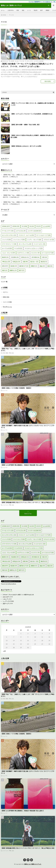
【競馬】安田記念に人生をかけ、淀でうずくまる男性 (26, 146)
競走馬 (36, 10)
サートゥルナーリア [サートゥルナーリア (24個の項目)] (43, 235)
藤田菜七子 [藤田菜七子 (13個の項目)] (24, 266)
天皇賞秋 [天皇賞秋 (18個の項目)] (15, 257)
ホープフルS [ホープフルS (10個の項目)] (7, 248)
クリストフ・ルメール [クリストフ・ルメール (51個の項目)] (26, 235)
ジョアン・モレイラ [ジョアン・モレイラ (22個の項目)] (34, 240)
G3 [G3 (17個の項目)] (38, 226)
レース (29, 10)
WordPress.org (7, 307)
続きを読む (48, 81)
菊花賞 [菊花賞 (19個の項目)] (14, 266)
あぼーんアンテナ (8, 603)
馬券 (18, 10)
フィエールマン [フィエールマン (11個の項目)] (40, 244)
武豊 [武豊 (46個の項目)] (25, 262)
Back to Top (28, 514)
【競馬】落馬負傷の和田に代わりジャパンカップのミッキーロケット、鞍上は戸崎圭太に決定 (28, 502)
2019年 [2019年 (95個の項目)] (16, 226)
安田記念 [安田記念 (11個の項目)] (25, 257)
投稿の (6, 297)
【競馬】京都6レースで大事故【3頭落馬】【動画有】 (16, 388)
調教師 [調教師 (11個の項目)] (34, 266)
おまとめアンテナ (8, 597)
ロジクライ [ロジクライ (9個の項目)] (35, 253)
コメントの (7, 302)
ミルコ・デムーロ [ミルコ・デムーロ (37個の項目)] (8, 253)
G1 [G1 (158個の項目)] (24, 226)
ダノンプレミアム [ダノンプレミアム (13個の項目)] (25, 244)
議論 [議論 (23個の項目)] (42, 266)
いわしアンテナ (7, 599)
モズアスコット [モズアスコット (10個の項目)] (23, 253)
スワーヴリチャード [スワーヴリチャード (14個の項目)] (9, 244)
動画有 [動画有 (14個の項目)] (5, 257)
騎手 (42, 10)
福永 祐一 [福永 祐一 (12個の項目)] (34, 262)
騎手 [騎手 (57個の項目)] (22, 270)
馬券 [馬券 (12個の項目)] (5, 270)
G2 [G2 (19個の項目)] (32, 226)
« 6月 (4, 651)
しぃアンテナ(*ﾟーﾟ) (8, 601)
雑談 (23, 10)
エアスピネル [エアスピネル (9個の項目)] (21, 231)
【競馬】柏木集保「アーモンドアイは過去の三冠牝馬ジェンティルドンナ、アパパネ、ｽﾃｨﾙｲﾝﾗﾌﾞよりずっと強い (27, 65)
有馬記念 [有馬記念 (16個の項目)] (16, 262)
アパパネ (22, 61)
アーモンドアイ (49, 34)
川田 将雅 (5, 353)
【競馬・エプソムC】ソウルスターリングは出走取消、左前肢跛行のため (32, 114)
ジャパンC (5, 505)
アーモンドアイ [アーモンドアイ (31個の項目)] (8, 231)
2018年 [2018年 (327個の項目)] (6, 226)
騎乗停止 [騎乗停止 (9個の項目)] (13, 270)
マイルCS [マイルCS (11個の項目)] (18, 248)
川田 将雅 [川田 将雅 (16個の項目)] (35, 257)
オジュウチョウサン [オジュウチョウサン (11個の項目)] (9, 235)
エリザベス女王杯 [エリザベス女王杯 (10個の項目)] (34, 231)
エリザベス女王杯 (39, 61)
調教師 (47, 10)
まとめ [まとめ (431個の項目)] (47, 226)
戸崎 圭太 (11, 353)
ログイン (5, 292)
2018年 (12, 61)
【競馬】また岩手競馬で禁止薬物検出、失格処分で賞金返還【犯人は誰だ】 (23, 465)
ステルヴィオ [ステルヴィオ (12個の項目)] (49, 240)
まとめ (17, 61)
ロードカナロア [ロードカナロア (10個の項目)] (48, 253)
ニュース (5, 390)
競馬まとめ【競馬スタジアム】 (33, 864)
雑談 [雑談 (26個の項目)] (50, 266)
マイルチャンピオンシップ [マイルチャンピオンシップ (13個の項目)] (34, 248)
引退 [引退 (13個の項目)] (44, 257)
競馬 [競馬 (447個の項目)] (5, 266)
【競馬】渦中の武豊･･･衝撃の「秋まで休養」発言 (25, 125)
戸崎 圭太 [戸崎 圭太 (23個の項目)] (6, 262)
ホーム (3, 10)
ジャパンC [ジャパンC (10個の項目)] (6, 240)
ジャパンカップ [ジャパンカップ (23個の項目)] (19, 240)
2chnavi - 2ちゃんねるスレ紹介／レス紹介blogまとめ (18, 595)
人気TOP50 (11, 10)
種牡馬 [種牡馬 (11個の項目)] (44, 262)
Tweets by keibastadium (8, 584)
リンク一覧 (4, 282)
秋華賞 (46, 31)
